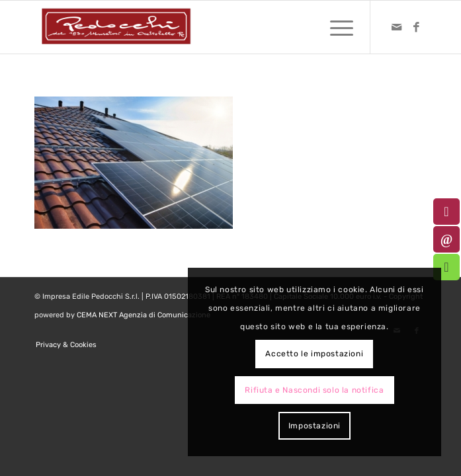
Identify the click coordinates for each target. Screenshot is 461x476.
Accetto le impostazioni (314, 354)
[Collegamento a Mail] (397, 27)
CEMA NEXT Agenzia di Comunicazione (144, 315)
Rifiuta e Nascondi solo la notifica (314, 390)
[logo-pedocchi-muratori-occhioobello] (191, 27)
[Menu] (335, 27)
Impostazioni (314, 426)
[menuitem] (335, 27)
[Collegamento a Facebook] (417, 27)
